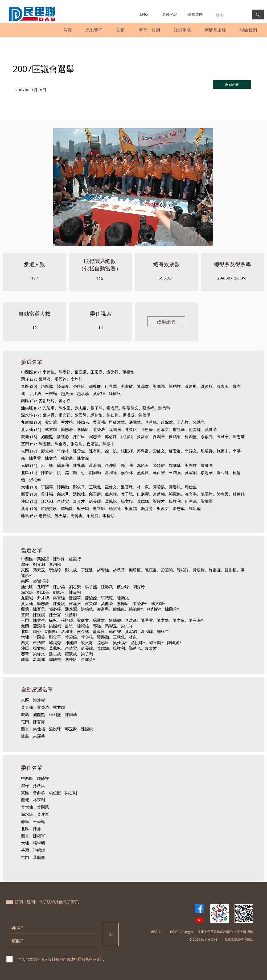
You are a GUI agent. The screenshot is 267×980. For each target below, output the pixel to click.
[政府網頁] (166, 322)
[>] (111, 934)
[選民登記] (170, 14)
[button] (94, 30)
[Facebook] (199, 909)
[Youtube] (199, 920)
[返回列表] (232, 85)
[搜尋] (228, 15)
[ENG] (144, 14)
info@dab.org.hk (182, 932)
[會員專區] (196, 14)
